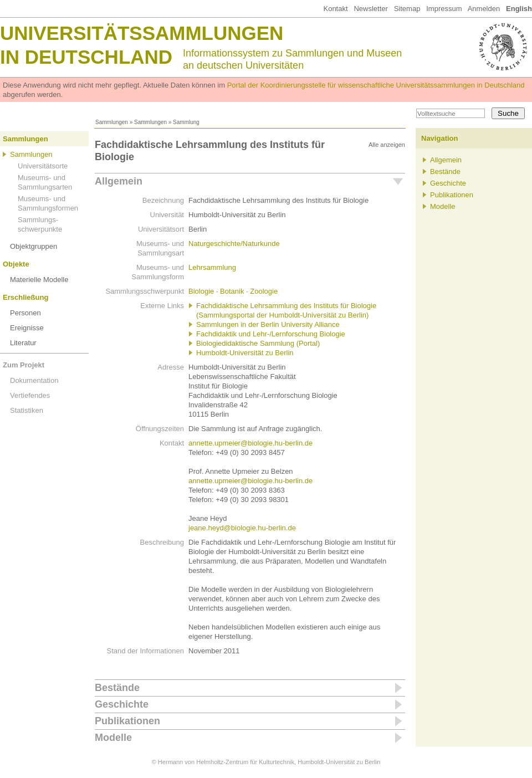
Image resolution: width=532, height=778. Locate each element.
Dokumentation (34, 380)
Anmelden (484, 9)
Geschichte (122, 704)
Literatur (23, 343)
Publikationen (127, 721)
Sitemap (407, 9)
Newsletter (370, 9)
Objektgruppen (34, 246)
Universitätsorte (43, 166)
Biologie (201, 291)
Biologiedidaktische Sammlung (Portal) (258, 343)
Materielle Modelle (39, 280)
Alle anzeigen (387, 145)
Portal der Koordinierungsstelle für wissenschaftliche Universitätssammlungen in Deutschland (376, 85)
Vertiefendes (30, 395)
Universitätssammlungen (142, 33)
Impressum (444, 9)
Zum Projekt (24, 365)
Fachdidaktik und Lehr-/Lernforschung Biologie (271, 334)
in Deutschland (86, 57)
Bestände (117, 688)
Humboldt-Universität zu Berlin (245, 353)
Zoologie (264, 291)
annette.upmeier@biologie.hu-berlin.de (250, 443)
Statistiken (27, 410)
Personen (25, 313)
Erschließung (25, 297)
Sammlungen (112, 122)
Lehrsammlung (212, 267)
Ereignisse (27, 328)
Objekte (16, 264)
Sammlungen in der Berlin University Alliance (268, 324)
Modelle (113, 738)
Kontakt (335, 9)
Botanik (232, 291)
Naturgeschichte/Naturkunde (234, 244)
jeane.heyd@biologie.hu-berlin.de (242, 528)
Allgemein (119, 181)
